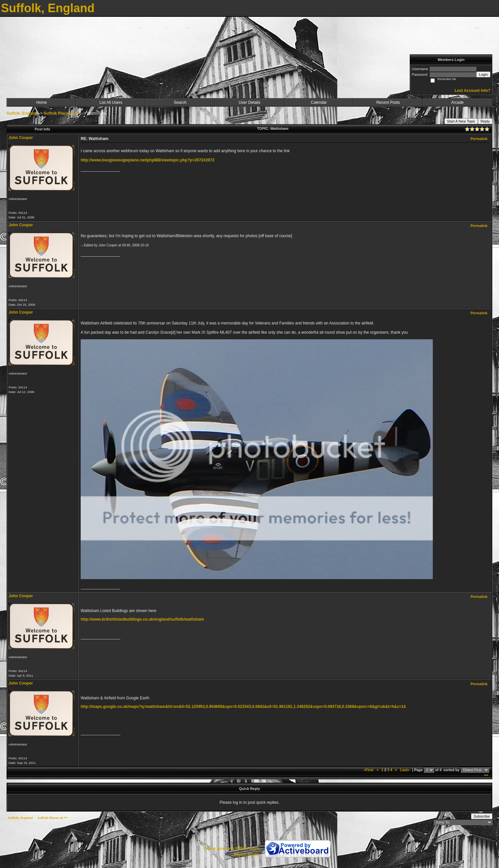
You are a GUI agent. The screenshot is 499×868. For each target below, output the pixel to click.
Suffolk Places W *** (62, 113)
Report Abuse (246, 854)
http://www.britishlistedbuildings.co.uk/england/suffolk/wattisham (142, 619)
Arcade (457, 102)
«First (369, 770)
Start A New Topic (461, 121)
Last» (405, 770)
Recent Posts (388, 102)
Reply (485, 121)
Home (42, 102)
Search (180, 102)
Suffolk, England (22, 113)
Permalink (479, 139)
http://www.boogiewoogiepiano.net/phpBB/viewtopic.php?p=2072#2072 (148, 160)
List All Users (111, 102)
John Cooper (21, 138)
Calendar (319, 102)
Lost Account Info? (472, 91)
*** (486, 776)
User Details (249, 102)
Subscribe (482, 816)
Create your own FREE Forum (231, 849)
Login (483, 74)
